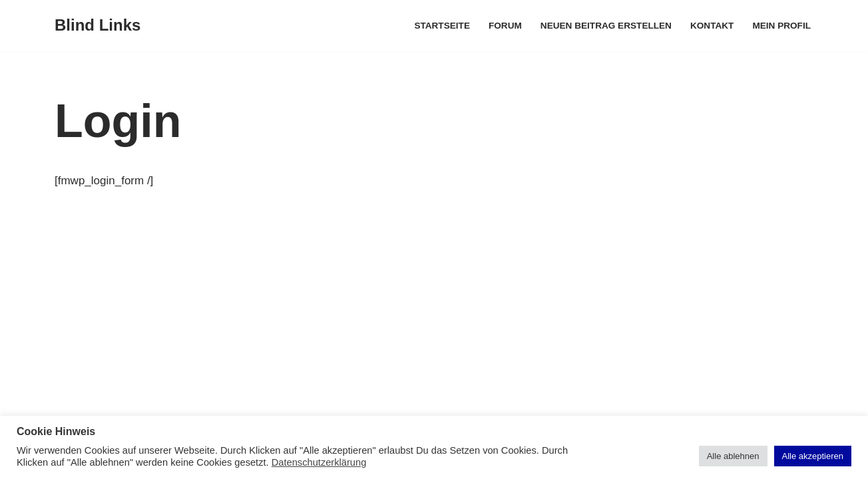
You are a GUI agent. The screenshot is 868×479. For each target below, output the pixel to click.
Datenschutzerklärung (319, 462)
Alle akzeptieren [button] (813, 456)
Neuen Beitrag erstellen (606, 26)
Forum (505, 26)
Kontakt (712, 26)
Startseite (442, 26)
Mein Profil (781, 26)
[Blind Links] (98, 26)
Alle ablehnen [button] (733, 456)
